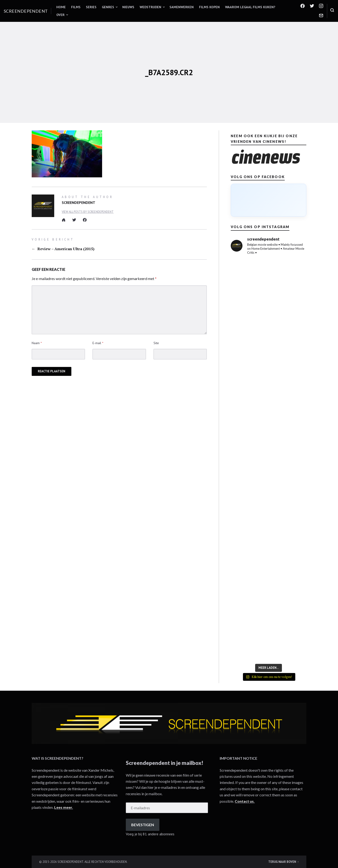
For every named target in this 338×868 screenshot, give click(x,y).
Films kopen (209, 7)
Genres (108, 7)
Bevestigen (143, 825)
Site (156, 343)
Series (91, 7)
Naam (37, 343)
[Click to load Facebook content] (269, 200)
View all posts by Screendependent (88, 212)
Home (61, 7)
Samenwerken (182, 7)
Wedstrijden (150, 7)
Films (76, 7)
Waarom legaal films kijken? (250, 7)
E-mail (98, 343)
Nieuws (128, 7)
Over (60, 15)
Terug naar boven (282, 862)
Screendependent (26, 11)
